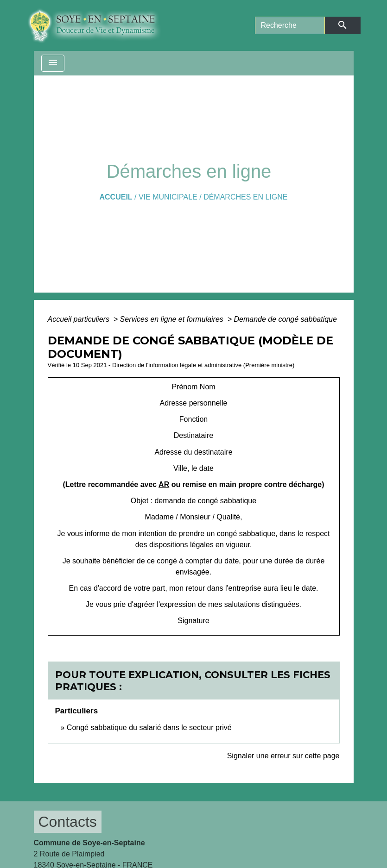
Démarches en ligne (245, 197)
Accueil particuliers (80, 319)
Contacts (68, 822)
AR (164, 484)
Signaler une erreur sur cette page (283, 756)
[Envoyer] (343, 25)
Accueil (116, 197)
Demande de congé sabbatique (285, 319)
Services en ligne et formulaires (173, 319)
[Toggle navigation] (53, 63)
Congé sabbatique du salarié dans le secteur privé (149, 727)
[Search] (290, 25)
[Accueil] (101, 25)
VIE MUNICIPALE (168, 197)
